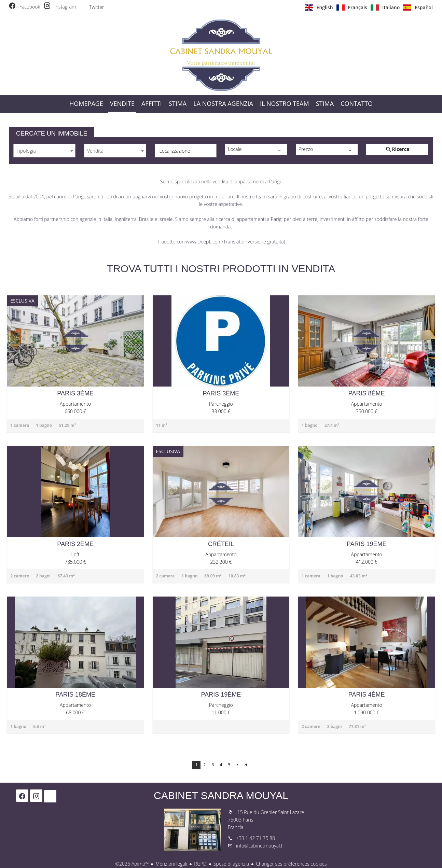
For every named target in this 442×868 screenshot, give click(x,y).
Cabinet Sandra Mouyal (221, 795)
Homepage (221, 55)
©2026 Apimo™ (132, 864)
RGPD (200, 864)
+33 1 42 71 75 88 (255, 838)
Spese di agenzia (231, 864)
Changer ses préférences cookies (291, 864)
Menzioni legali (171, 864)
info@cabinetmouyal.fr (260, 846)
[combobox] (44, 151)
